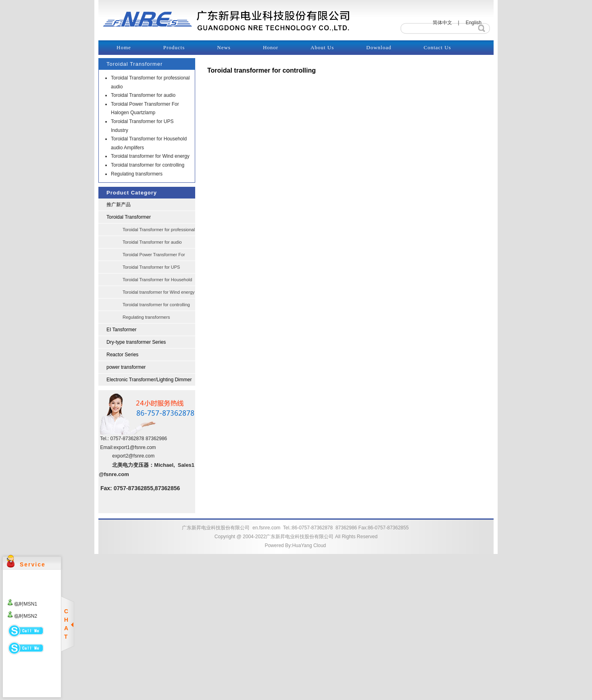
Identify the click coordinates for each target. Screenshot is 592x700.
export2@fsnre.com (133, 456)
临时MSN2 (26, 616)
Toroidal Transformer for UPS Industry (151, 269)
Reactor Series (122, 355)
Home (124, 47)
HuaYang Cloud (309, 545)
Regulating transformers (137, 174)
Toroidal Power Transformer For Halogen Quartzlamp (154, 257)
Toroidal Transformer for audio (143, 95)
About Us (322, 47)
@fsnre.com (143, 447)
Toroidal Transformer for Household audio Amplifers (157, 282)
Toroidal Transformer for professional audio (159, 232)
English (474, 23)
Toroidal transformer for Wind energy (150, 156)
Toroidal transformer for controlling (148, 165)
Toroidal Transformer (129, 217)
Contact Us (437, 47)
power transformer (126, 367)
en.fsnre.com (266, 528)
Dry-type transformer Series (136, 342)
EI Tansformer (121, 330)
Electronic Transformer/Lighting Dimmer (149, 380)
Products (174, 47)
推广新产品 (119, 205)
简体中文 (442, 23)
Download (379, 47)
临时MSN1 (26, 604)
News (224, 47)
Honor (271, 47)
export (120, 447)
